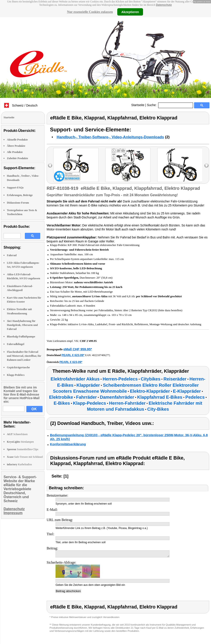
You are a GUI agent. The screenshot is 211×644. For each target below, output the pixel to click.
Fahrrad (12, 255)
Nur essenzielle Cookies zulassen (90, 12)
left (50, 165)
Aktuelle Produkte (17, 140)
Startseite (138, 105)
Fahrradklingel (16, 344)
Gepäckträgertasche (18, 367)
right (206, 165)
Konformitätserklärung (68, 444)
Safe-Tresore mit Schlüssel (25, 457)
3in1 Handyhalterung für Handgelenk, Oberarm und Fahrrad (22, 325)
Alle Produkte (15, 152)
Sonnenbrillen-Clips (23, 449)
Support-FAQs (15, 188)
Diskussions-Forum (18, 203)
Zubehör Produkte (17, 158)
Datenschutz (164, 5)
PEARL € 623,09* (73, 355)
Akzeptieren (130, 12)
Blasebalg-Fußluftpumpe (21, 337)
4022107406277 (101, 355)
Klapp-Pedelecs (16, 375)
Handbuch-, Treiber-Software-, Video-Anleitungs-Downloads (110, 137)
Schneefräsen (17, 434)
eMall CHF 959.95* (78, 349)
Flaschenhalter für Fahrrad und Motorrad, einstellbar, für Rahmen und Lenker (24, 356)
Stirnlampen (20, 442)
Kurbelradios (19, 464)
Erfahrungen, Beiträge (20, 195)
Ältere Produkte (16, 146)
